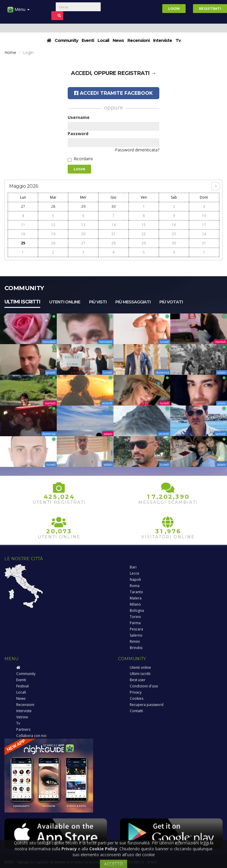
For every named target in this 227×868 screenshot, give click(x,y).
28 (53, 206)
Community (66, 40)
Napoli (135, 580)
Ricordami (83, 159)
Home (10, 52)
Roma (135, 586)
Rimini (135, 641)
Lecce (134, 573)
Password (78, 134)
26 (53, 243)
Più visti (98, 302)
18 (23, 234)
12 (53, 225)
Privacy (136, 692)
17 (204, 225)
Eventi (88, 40)
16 (174, 225)
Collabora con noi (31, 736)
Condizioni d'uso (144, 686)
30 (113, 206)
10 (204, 216)
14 (113, 225)
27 (23, 206)
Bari (133, 567)
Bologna (137, 610)
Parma (135, 623)
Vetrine (22, 717)
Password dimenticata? (137, 150)
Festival (22, 686)
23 (174, 234)
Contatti (136, 711)
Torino (135, 617)
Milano (135, 604)
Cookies (137, 698)
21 (113, 234)
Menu (18, 12)
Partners (23, 729)
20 (83, 234)
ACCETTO (113, 864)
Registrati (210, 9)
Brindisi (136, 648)
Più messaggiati (133, 302)
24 (204, 234)
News (118, 40)
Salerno (136, 635)
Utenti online (65, 302)
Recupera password (147, 705)
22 (144, 234)
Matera (136, 598)
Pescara (136, 629)
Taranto (136, 592)
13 (83, 225)
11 (23, 225)
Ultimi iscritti (22, 302)
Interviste (163, 40)
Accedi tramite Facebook (113, 93)
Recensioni (138, 40)
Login (174, 9)
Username (79, 117)
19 (53, 234)
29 (83, 206)
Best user (138, 680)
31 (204, 243)
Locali (103, 40)
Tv (178, 40)
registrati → (137, 73)
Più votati (171, 302)
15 (144, 225)
